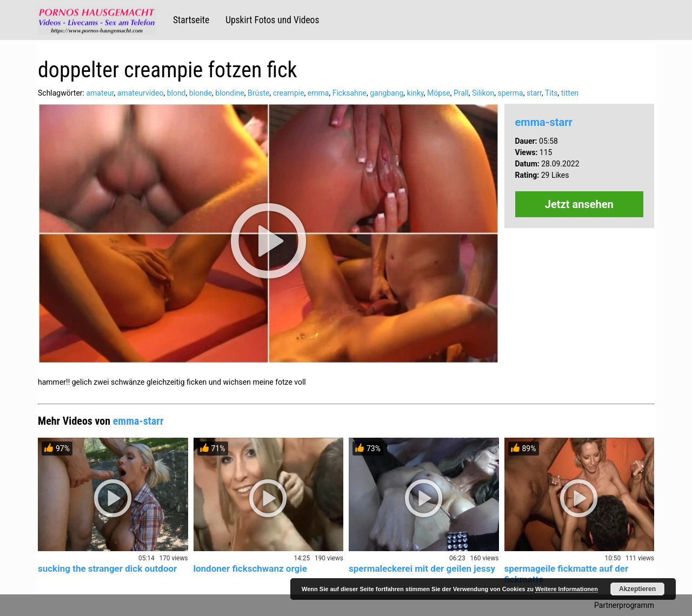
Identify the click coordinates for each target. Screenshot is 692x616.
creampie (289, 93)
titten (570, 93)
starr (534, 93)
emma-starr (544, 122)
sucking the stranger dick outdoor (107, 568)
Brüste (258, 93)
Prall (461, 93)
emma (318, 93)
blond (177, 93)
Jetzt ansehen (579, 204)
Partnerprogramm (624, 605)
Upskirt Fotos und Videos (272, 20)
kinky (415, 93)
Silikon (483, 93)
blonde (201, 93)
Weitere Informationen (567, 589)
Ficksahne (350, 93)
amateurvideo (141, 93)
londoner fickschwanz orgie (250, 568)
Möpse (439, 93)
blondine (229, 93)
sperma (511, 93)
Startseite (191, 20)
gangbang (387, 93)
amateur (100, 93)
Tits (551, 93)
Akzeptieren (637, 589)
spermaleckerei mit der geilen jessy (422, 568)
